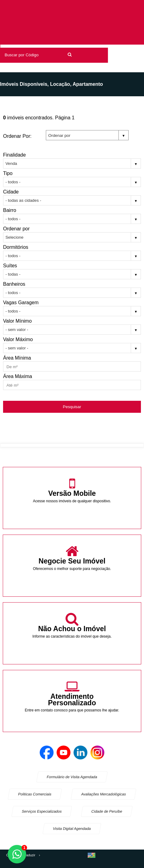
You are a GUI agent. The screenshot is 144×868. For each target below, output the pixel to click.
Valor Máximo (18, 339)
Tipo (8, 173)
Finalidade (14, 155)
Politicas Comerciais (35, 794)
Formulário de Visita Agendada (72, 777)
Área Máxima (18, 376)
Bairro (10, 210)
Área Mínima (17, 358)
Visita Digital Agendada (72, 829)
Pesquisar (72, 407)
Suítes (10, 266)
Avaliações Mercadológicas (103, 794)
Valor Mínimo (17, 321)
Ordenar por (16, 229)
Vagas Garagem (21, 303)
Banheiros (14, 284)
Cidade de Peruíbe (107, 811)
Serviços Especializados (42, 811)
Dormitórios (16, 247)
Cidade (11, 192)
